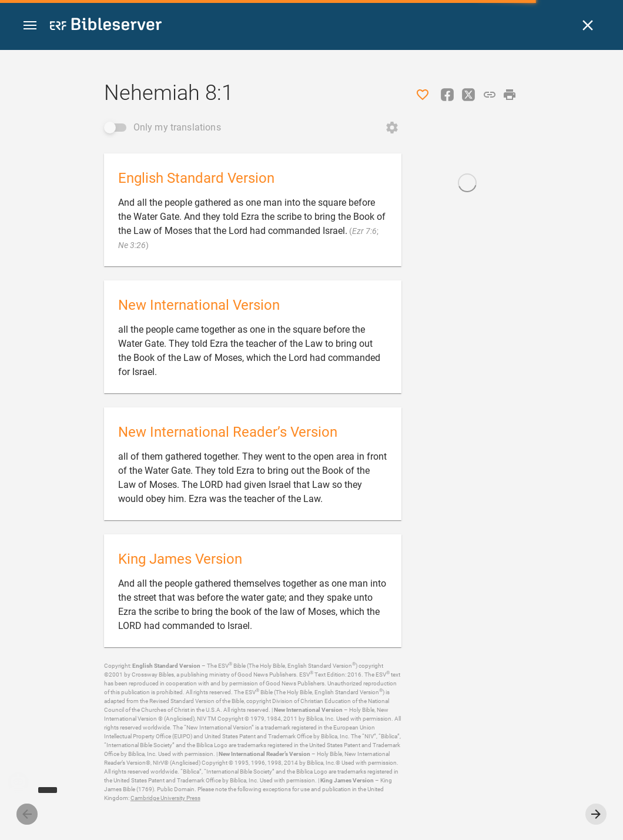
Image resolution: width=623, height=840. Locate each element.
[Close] (588, 25)
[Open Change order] (392, 128)
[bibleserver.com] (106, 26)
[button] (30, 26)
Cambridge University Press (165, 798)
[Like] (423, 95)
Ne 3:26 (132, 245)
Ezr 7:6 (364, 231)
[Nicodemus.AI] (27, 782)
